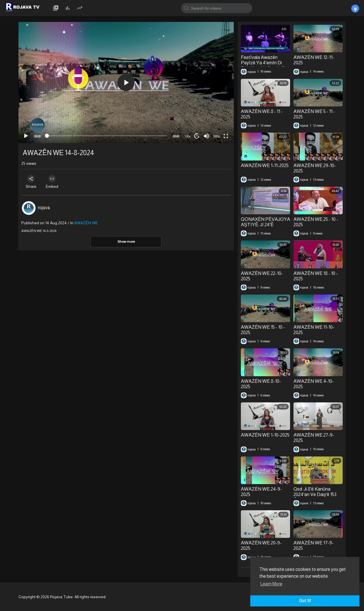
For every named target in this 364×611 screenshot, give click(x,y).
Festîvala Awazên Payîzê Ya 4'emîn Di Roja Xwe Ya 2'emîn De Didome (264, 65)
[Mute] (206, 136)
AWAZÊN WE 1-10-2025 (265, 435)
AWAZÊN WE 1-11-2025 (265, 165)
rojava (44, 208)
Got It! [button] (305, 601)
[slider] (107, 136)
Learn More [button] (271, 584)
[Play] (26, 136)
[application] (126, 83)
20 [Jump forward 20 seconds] (197, 136)
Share (32, 182)
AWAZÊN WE (86, 223)
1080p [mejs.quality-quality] (217, 136)
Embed (55, 182)
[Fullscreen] (226, 136)
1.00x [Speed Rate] (188, 136)
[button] (126, 83)
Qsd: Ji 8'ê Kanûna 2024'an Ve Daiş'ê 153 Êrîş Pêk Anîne (315, 495)
